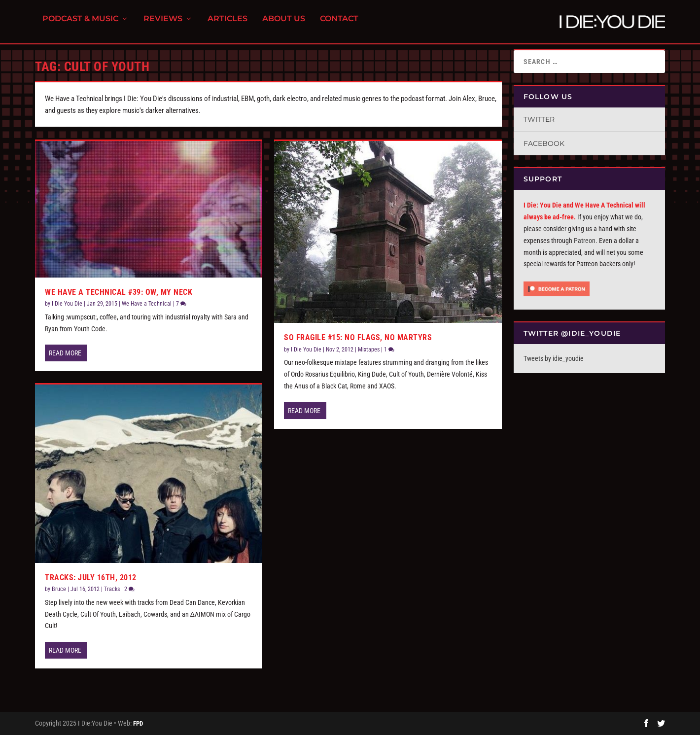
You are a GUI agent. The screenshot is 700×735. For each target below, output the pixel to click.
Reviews (163, 25)
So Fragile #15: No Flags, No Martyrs (358, 337)
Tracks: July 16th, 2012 (91, 577)
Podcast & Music (80, 25)
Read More (65, 353)
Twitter (539, 119)
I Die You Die (67, 304)
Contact (339, 25)
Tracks (112, 589)
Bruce (59, 589)
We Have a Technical (147, 304)
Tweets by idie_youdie (554, 358)
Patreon (585, 241)
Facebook (544, 143)
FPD (138, 723)
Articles (227, 25)
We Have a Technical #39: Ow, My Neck (119, 292)
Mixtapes (369, 350)
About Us (284, 25)
